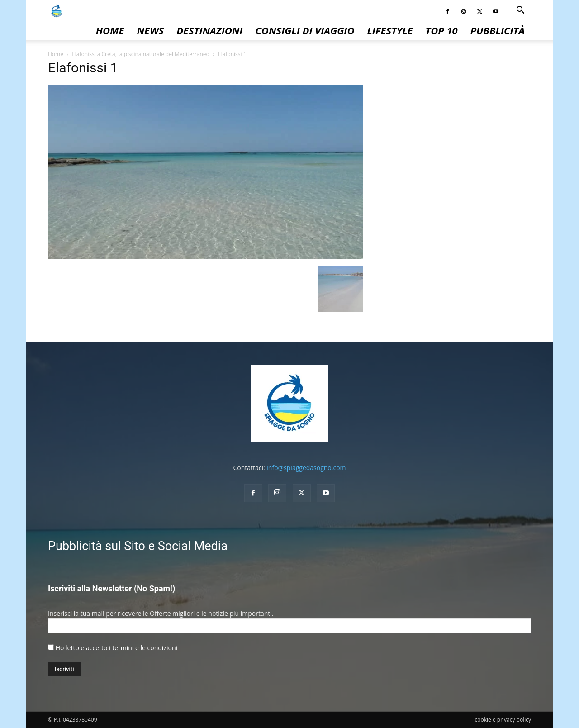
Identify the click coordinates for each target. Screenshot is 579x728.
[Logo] (57, 10)
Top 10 (442, 30)
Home (110, 30)
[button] (520, 11)
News (150, 30)
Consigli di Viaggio (305, 30)
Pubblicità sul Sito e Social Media (138, 546)
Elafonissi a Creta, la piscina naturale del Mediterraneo (141, 54)
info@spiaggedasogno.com (306, 468)
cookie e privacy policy (503, 720)
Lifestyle (390, 30)
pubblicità (498, 30)
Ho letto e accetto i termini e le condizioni (116, 648)
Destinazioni (209, 30)
